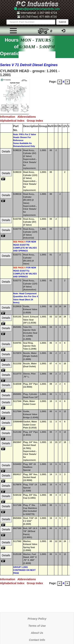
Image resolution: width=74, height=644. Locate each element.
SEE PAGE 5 (19, 242)
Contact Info (37, 640)
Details (6, 151)
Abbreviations (27, 117)
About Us (37, 633)
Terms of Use (37, 626)
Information (9, 117)
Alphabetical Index (13, 121)
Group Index (36, 121)
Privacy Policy (37, 619)
